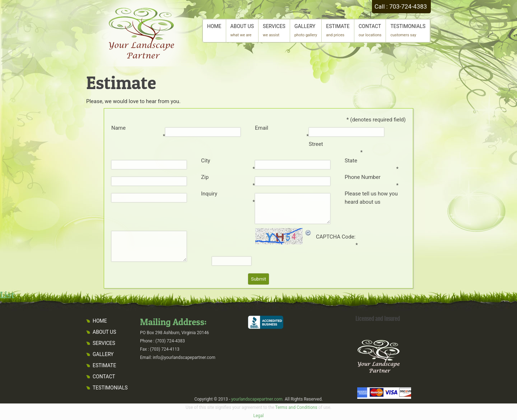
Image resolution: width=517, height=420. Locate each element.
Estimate (121, 82)
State (351, 161)
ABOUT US (242, 30)
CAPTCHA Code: (336, 237)
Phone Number (363, 177)
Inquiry (209, 194)
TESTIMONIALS (408, 30)
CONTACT (370, 30)
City (206, 161)
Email (262, 128)
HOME (214, 30)
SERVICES (274, 30)
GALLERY (306, 30)
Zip (205, 177)
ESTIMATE (338, 30)
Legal (258, 416)
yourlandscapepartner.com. (257, 399)
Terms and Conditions (296, 407)
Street (316, 144)
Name (118, 128)
